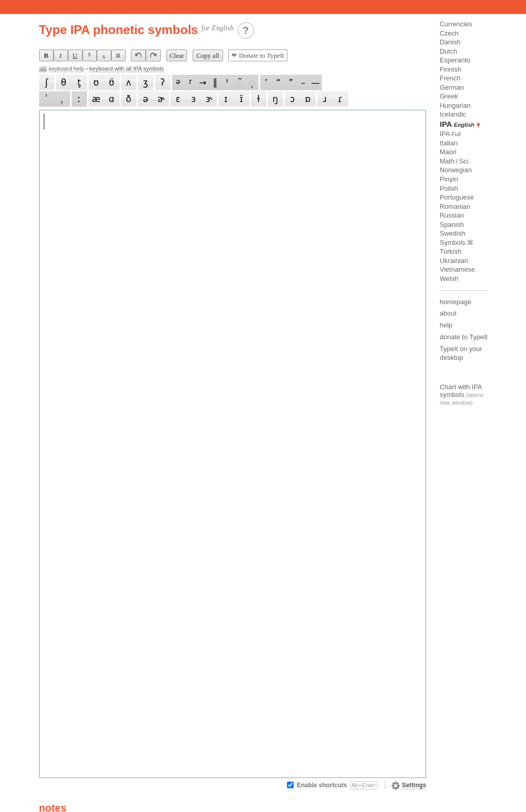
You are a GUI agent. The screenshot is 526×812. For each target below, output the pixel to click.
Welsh (449, 279)
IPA (450, 134)
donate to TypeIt (463, 337)
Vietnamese (457, 269)
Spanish (452, 225)
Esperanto (455, 60)
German (452, 87)
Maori (448, 152)
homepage (455, 302)
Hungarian (455, 105)
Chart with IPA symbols (460, 391)
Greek (448, 96)
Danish (450, 42)
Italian (448, 143)
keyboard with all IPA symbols (127, 69)
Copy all (208, 55)
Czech (449, 33)
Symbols (452, 243)
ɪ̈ (241, 99)
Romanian (455, 206)
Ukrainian (454, 261)
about (448, 313)
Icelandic (453, 114)
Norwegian (455, 170)
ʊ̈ (112, 82)
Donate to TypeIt (258, 55)
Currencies (456, 24)
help (446, 325)
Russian (452, 215)
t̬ (79, 82)
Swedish (452, 233)
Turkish (450, 251)
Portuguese (457, 197)
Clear (177, 55)
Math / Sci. (455, 161)
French (450, 78)
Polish (448, 188)
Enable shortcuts (337, 785)
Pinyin (448, 179)
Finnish (450, 69)
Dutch (448, 51)
